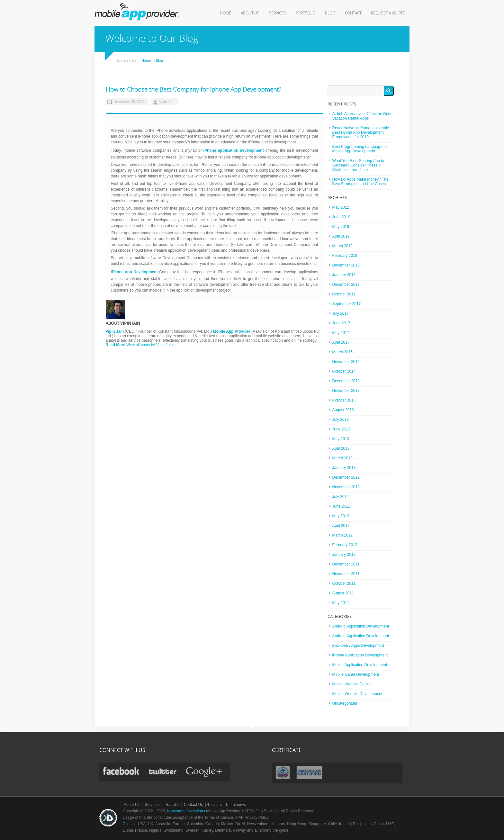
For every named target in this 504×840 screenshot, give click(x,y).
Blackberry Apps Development (358, 646)
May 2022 (341, 207)
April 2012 (341, 526)
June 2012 (341, 506)
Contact (353, 13)
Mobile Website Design (352, 684)
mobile (137, 12)
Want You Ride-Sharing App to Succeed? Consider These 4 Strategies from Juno (358, 165)
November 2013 (346, 391)
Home (225, 13)
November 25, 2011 (129, 102)
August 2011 (343, 593)
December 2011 (346, 564)
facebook (121, 771)
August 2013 (343, 410)
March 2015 (342, 352)
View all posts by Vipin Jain (152, 345)
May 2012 (341, 516)
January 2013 (344, 468)
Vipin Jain (167, 102)
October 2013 (344, 400)
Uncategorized (345, 703)
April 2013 (341, 448)
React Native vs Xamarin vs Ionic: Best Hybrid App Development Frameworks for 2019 (361, 132)
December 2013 (346, 381)
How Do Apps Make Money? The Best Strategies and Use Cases (360, 182)
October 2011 (344, 583)
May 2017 (341, 333)
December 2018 (346, 265)
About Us (250, 13)
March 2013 (342, 458)
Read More (116, 345)
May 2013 (341, 439)
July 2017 (341, 313)
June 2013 (341, 429)
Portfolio (305, 13)
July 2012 (341, 497)
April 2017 (341, 342)
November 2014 (346, 362)
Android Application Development (361, 626)
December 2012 (346, 477)
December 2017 (346, 285)
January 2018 (344, 275)
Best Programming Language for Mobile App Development (360, 149)
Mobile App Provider (231, 331)
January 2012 (344, 555)
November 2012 (346, 487)
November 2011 (346, 574)
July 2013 (341, 420)
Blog (330, 13)
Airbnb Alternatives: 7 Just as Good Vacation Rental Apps (362, 116)
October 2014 (344, 371)
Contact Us (193, 805)
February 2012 (345, 545)
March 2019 (342, 246)
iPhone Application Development (360, 655)
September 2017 (347, 304)
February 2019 (345, 256)
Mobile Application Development (360, 665)
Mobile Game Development (356, 674)
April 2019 (341, 236)
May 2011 (341, 603)
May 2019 (341, 227)
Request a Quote (388, 13)
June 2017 (341, 323)
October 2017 (344, 294)
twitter (163, 771)
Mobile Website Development (357, 694)
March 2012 (342, 535)
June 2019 (341, 217)
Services (277, 13)
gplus (205, 772)
